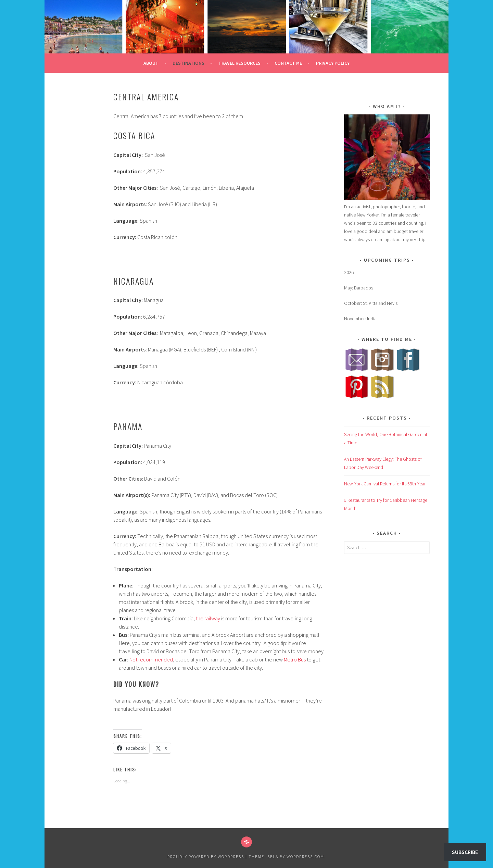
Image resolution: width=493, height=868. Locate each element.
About (151, 63)
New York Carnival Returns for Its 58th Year (385, 484)
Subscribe (465, 852)
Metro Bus (295, 659)
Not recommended (151, 659)
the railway (208, 618)
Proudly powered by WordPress (206, 857)
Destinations (188, 63)
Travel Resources (239, 63)
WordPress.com (305, 857)
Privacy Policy (333, 63)
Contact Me (288, 63)
